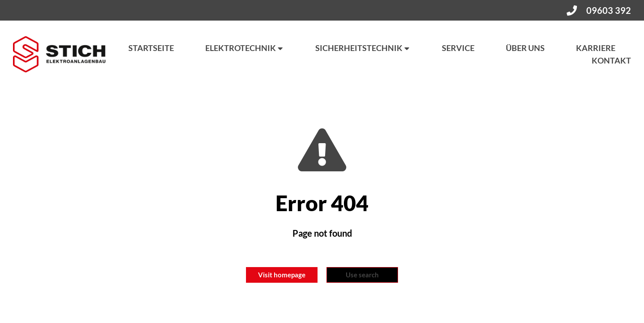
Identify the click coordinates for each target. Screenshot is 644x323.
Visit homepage (282, 275)
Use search (362, 275)
